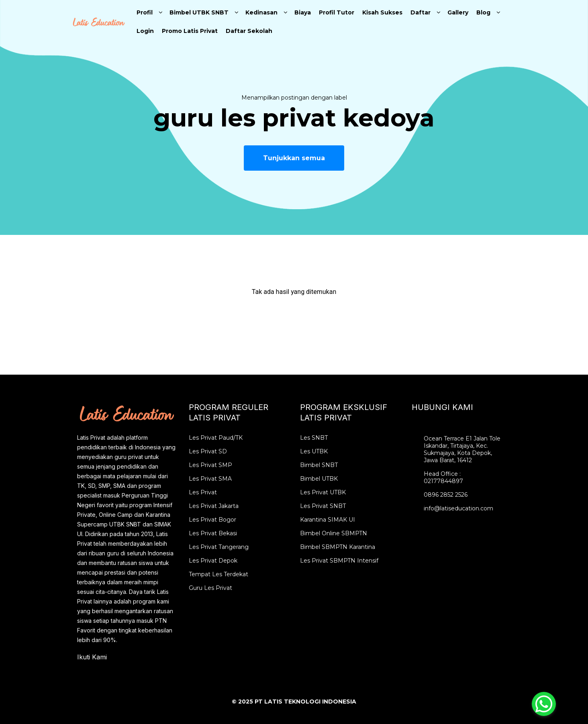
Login (145, 31)
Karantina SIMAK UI (328, 520)
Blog (483, 12)
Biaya (303, 12)
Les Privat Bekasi (213, 533)
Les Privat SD (208, 451)
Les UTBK (314, 451)
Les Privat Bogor (212, 520)
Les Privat (203, 492)
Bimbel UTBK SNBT (199, 12)
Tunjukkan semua (294, 158)
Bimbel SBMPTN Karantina (338, 547)
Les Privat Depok (213, 561)
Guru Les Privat (210, 588)
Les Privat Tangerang (219, 547)
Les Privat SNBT (323, 506)
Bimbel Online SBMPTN (334, 533)
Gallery (458, 12)
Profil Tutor (337, 12)
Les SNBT (314, 438)
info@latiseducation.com (458, 508)
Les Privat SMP (210, 465)
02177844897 (443, 481)
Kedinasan (261, 12)
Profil (145, 12)
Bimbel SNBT (319, 465)
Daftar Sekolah (249, 31)
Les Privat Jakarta (214, 506)
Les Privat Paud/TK (216, 438)
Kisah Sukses (382, 12)
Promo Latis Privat (190, 31)
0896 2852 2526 (446, 495)
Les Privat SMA (210, 479)
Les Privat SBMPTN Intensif (339, 561)
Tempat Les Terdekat (218, 574)
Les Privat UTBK (323, 492)
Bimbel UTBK (319, 479)
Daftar (421, 12)
